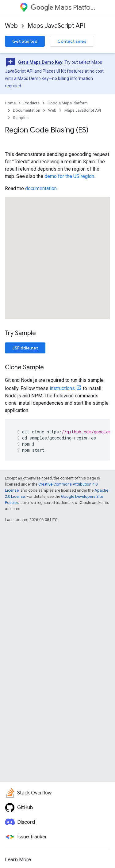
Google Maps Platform (68, 103)
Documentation (27, 110)
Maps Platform (63, 7)
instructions (62, 388)
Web (11, 26)
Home (10, 103)
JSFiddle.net (25, 348)
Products (32, 103)
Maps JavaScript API (56, 26)
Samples (21, 118)
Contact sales (72, 41)
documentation (41, 188)
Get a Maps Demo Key (40, 62)
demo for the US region (69, 176)
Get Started (25, 41)
